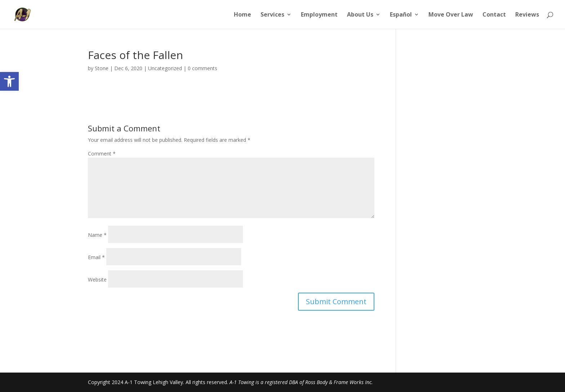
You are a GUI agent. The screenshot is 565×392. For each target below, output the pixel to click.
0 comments (203, 68)
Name (97, 235)
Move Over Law (451, 15)
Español (401, 15)
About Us (360, 15)
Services (272, 15)
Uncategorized (165, 68)
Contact (494, 15)
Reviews (527, 15)
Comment (102, 154)
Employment (319, 15)
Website (97, 280)
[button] (9, 81)
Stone (102, 68)
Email (96, 257)
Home (243, 15)
